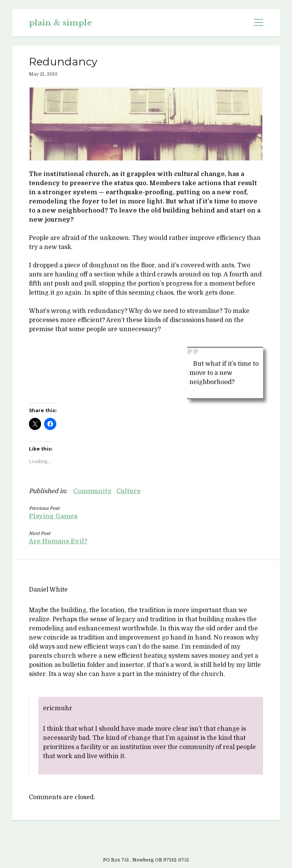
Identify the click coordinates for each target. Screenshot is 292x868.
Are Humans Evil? (58, 541)
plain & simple (60, 23)
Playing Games (53, 516)
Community (92, 491)
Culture (129, 491)
